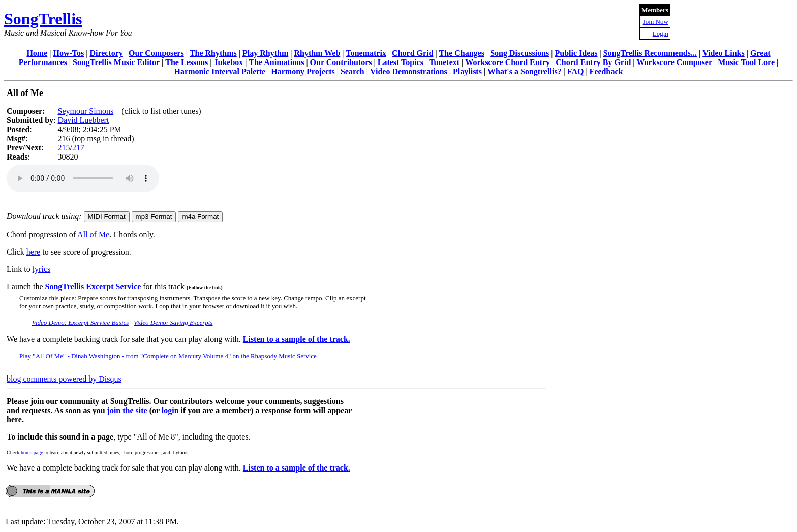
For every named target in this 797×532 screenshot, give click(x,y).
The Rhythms (213, 53)
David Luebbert (83, 120)
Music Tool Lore (746, 62)
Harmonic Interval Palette (220, 71)
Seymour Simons (85, 111)
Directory (106, 53)
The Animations (276, 62)
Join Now (656, 22)
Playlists (467, 71)
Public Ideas (576, 53)
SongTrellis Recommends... (650, 53)
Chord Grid (412, 53)
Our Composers (156, 53)
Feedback (606, 71)
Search (352, 71)
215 (64, 148)
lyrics (42, 269)
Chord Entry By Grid (593, 62)
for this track (181, 286)
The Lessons (187, 62)
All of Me (93, 234)
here (34, 252)
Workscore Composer (675, 62)
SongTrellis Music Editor (116, 62)
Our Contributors (341, 62)
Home (37, 53)
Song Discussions (519, 53)
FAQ (576, 71)
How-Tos (68, 53)
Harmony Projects (303, 71)
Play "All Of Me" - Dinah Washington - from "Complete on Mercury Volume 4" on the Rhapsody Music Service (168, 356)
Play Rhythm (265, 53)
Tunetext (444, 62)
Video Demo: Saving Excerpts (173, 322)
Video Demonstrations (409, 71)
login (170, 410)
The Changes (462, 53)
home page (33, 452)
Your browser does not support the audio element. (83, 178)
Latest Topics (401, 62)
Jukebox (228, 62)
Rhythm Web (317, 53)
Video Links (724, 53)
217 (78, 148)
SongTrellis (43, 19)
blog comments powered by (64, 379)
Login (661, 33)
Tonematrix (366, 53)
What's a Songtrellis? (525, 71)
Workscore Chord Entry (508, 62)
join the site (127, 410)
